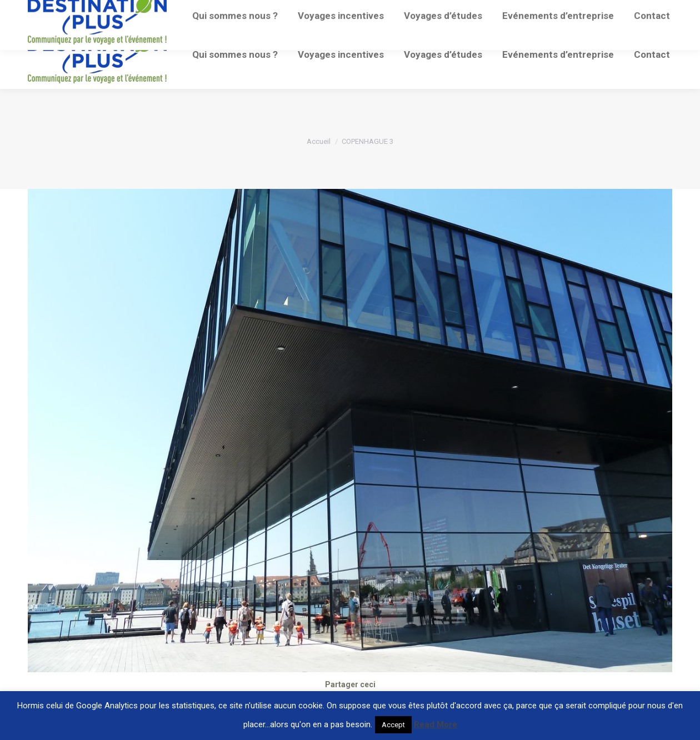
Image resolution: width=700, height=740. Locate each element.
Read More (436, 724)
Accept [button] (393, 725)
